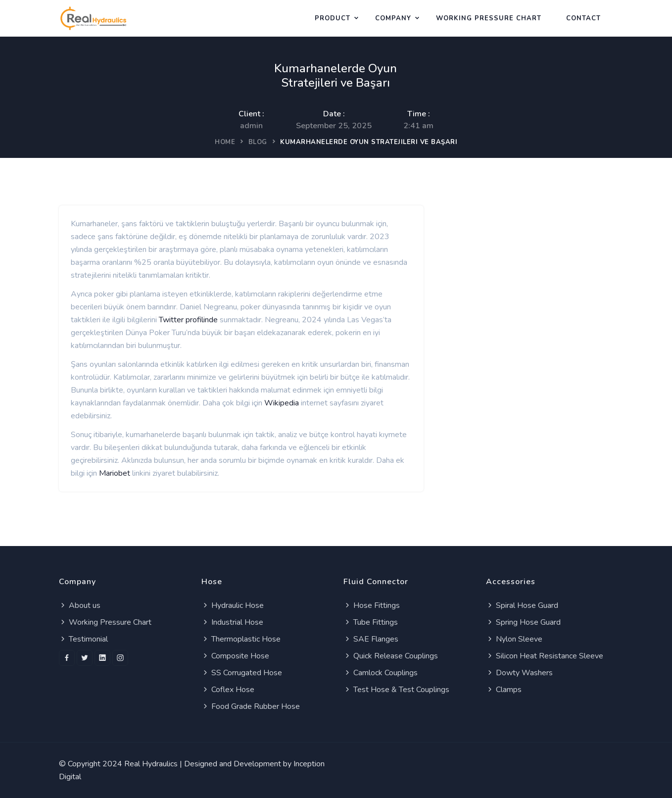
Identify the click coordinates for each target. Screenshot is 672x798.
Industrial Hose (232, 622)
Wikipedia (282, 403)
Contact (583, 18)
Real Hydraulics (151, 764)
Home (225, 142)
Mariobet (115, 473)
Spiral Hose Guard (522, 605)
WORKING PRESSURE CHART (489, 18)
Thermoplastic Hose (241, 639)
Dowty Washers (519, 673)
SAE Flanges (371, 639)
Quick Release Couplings (391, 656)
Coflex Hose (228, 690)
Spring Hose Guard (523, 622)
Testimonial (83, 639)
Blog (258, 142)
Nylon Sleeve (514, 639)
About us (80, 605)
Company (393, 18)
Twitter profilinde (188, 320)
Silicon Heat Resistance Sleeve (545, 656)
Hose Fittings (372, 605)
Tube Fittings (371, 622)
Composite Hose (235, 656)
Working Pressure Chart (105, 622)
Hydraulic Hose (233, 605)
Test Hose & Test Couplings (396, 690)
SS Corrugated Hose (242, 673)
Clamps (504, 690)
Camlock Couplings (381, 673)
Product (333, 18)
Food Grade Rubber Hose (251, 706)
